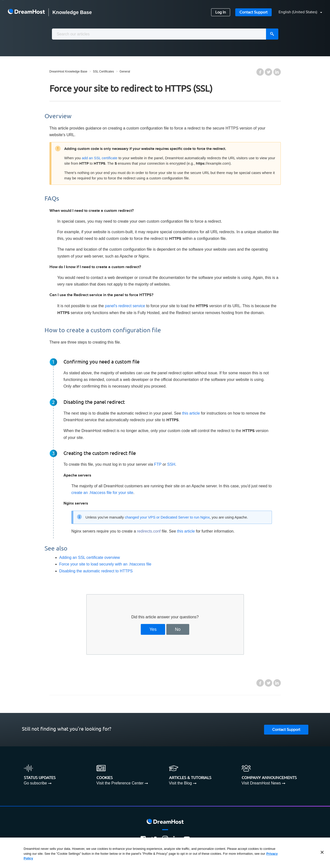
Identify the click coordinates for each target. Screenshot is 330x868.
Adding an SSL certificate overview (90, 557)
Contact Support (253, 12)
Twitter (268, 72)
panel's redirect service (125, 306)
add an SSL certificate (100, 158)
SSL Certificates (103, 72)
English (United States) (298, 12)
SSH (171, 464)
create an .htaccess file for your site (102, 493)
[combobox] (165, 34)
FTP (158, 464)
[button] (297, 12)
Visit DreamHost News (261, 783)
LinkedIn (277, 72)
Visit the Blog (181, 783)
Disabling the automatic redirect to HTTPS (96, 571)
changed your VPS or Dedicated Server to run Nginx (167, 517)
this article (191, 413)
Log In (221, 12)
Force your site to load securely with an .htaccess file (105, 564)
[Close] (322, 852)
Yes (153, 629)
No (178, 629)
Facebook (260, 72)
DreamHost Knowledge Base (68, 72)
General (125, 72)
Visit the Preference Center (120, 783)
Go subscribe (35, 783)
